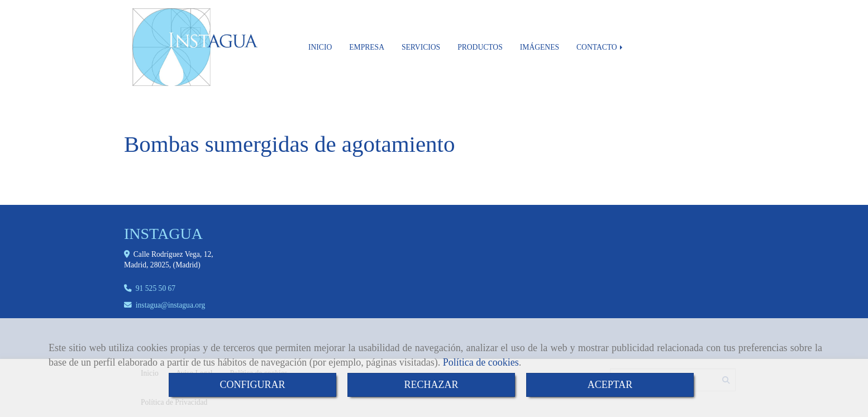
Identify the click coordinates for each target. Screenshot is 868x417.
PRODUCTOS (480, 47)
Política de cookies (481, 362)
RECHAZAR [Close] (431, 385)
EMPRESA (367, 47)
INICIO (320, 47)
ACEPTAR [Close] (610, 385)
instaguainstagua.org (170, 305)
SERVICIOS (421, 47)
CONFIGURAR (252, 385)
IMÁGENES (540, 47)
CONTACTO (600, 47)
